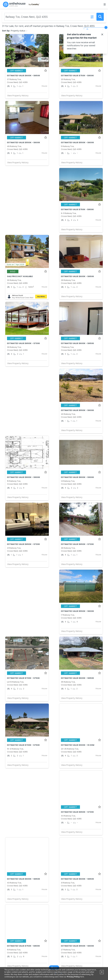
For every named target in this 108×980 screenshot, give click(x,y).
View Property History (19, 96)
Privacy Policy (73, 977)
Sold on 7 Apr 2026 (15, 264)
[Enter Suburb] (50, 17)
